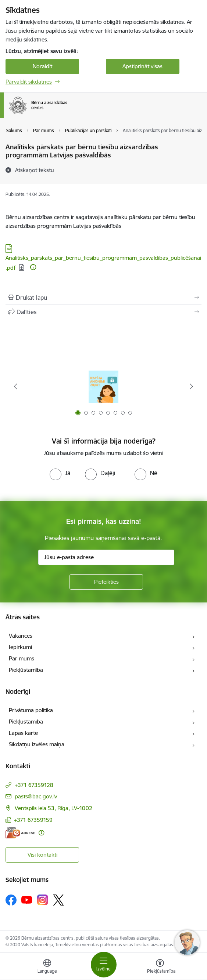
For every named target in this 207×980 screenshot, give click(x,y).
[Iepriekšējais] (16, 386)
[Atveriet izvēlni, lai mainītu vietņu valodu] (47, 967)
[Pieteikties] (106, 582)
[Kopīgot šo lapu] (103, 312)
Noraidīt (42, 66)
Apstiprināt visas (142, 66)
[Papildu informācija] (33, 267)
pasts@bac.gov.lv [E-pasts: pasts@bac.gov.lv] (36, 796)
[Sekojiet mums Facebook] (11, 900)
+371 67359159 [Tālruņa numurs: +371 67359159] (33, 820)
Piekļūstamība (26, 670)
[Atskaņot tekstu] (35, 170)
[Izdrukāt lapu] (103, 298)
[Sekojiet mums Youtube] (27, 900)
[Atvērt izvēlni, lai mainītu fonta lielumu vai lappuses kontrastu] (160, 967)
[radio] (60, 473)
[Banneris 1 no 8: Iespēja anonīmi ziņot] (103, 387)
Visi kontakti (42, 855)
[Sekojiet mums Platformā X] (58, 900)
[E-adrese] (20, 833)
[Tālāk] (191, 386)
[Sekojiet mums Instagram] (43, 900)
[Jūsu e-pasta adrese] (106, 557)
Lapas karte (23, 733)
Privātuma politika (31, 710)
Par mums (22, 658)
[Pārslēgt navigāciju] (104, 965)
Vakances (21, 636)
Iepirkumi (20, 647)
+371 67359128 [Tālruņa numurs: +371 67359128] (34, 785)
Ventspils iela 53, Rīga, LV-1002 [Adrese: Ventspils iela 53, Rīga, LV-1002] (53, 808)
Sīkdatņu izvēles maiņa (37, 744)
